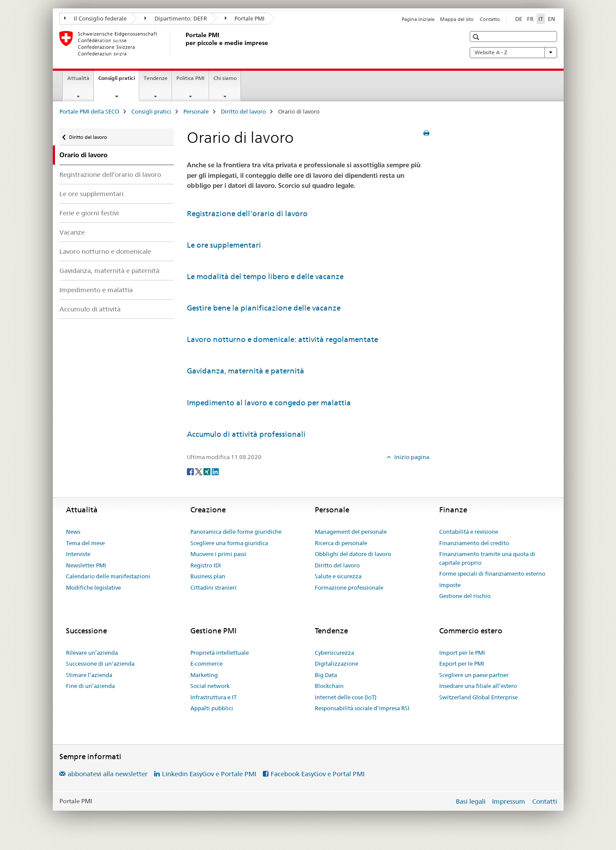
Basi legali (471, 801)
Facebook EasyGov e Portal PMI (318, 774)
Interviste (78, 554)
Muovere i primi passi (218, 554)
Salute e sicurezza (338, 576)
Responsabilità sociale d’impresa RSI (362, 708)
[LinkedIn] (215, 471)
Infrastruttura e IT (213, 697)
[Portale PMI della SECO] (184, 43)
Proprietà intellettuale (220, 653)
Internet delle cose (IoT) (346, 697)
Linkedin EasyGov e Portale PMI (209, 774)
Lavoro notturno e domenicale (105, 251)
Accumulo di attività (90, 309)
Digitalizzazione (337, 663)
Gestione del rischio (465, 596)
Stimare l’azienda (89, 675)
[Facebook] (191, 471)
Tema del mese (85, 543)
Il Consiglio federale (96, 18)
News (73, 532)
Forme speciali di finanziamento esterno (492, 574)
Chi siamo (225, 78)
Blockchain (329, 686)
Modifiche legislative (93, 587)
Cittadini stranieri (213, 587)
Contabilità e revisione (469, 532)
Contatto (490, 19)
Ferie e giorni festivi (89, 213)
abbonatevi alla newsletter (108, 774)
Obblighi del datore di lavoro (353, 554)
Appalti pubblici (212, 708)
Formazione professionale (349, 587)
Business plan (208, 576)
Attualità (78, 78)
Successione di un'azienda (100, 663)
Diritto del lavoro (243, 111)
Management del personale (351, 532)
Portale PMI (245, 18)
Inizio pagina (411, 457)
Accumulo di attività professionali (246, 434)
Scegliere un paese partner (474, 675)
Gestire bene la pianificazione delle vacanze (264, 308)
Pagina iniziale (418, 19)
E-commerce (206, 663)
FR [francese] (530, 19)
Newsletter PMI (86, 565)
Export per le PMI (462, 663)
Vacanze (72, 232)
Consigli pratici (119, 81)
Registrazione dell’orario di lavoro (110, 174)
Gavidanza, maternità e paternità (109, 271)
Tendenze (156, 78)
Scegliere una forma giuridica (229, 543)
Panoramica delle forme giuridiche (236, 532)
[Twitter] (199, 471)
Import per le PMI (462, 653)
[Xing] (208, 471)
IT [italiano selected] (541, 19)
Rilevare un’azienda (92, 653)
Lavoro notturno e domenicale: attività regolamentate (282, 339)
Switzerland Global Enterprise (478, 697)
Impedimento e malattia (96, 290)
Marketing (204, 675)
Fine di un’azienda (90, 686)
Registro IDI (206, 565)
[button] (477, 37)
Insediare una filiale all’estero (478, 686)
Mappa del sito (457, 19)
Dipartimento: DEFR (176, 18)
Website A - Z (513, 52)
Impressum (509, 801)
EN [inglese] (552, 19)
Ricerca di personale (341, 543)
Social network (210, 686)
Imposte (450, 585)
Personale (196, 111)
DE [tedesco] (519, 19)
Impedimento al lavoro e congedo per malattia (269, 403)
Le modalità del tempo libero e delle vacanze (265, 276)
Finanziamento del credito (474, 543)
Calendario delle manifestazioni (108, 576)
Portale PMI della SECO (89, 111)
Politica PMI (191, 78)
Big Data (326, 675)
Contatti (545, 801)
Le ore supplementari (91, 194)
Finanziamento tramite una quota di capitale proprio (487, 558)
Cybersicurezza (334, 653)
